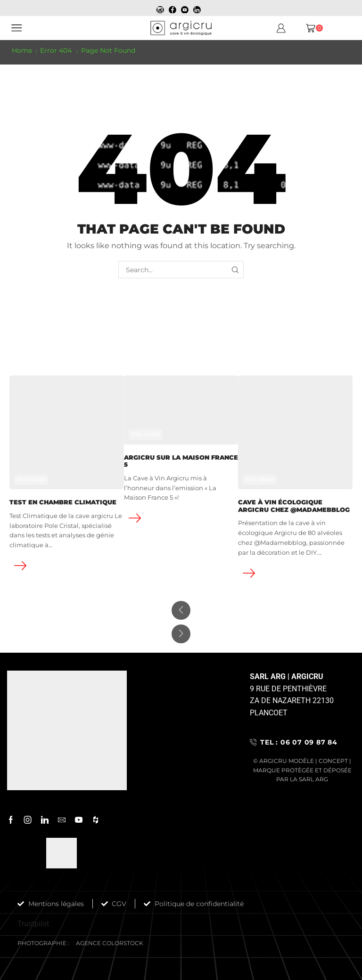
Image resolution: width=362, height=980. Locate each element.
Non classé (31, 479)
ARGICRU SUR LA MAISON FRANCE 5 (181, 461)
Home (22, 50)
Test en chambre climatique (63, 502)
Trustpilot (33, 924)
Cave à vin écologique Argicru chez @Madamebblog (294, 506)
